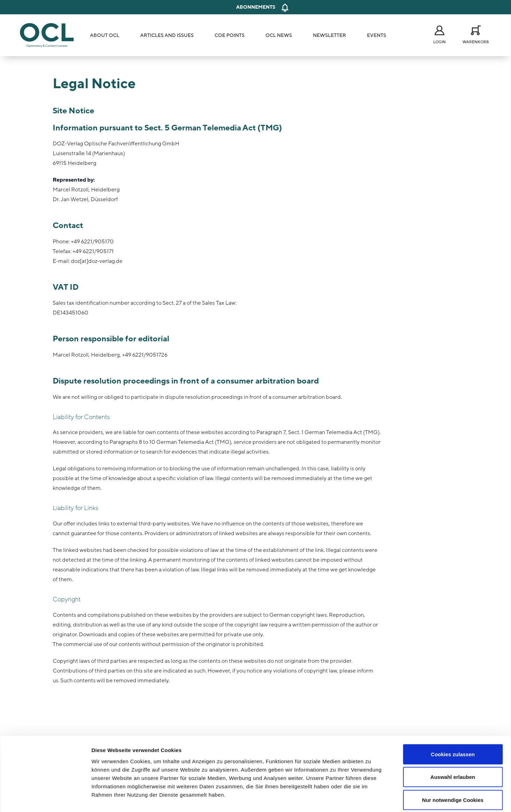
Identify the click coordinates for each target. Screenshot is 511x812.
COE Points (230, 35)
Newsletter (329, 35)
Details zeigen (371, 798)
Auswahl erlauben (453, 743)
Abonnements (256, 7)
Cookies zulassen (453, 720)
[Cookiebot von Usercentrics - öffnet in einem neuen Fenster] (45, 798)
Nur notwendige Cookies (453, 766)
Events (377, 35)
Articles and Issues (167, 35)
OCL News (279, 35)
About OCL (105, 35)
